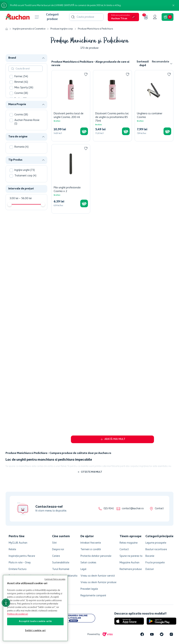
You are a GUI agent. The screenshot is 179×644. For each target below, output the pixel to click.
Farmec (21, 77)
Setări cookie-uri (35, 631)
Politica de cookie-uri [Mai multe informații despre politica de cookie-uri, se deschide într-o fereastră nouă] (18, 614)
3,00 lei (14, 198)
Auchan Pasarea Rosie (27, 122)
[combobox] (86, 17)
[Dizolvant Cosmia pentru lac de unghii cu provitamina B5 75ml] (112, 106)
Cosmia (21, 93)
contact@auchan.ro (133, 509)
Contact (159, 509)
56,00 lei (25, 198)
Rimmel (21, 82)
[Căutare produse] (73, 17)
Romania (21, 147)
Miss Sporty (24, 88)
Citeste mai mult (92, 472)
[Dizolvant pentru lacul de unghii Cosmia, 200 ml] (71, 106)
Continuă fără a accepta (55, 579)
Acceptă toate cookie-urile (35, 621)
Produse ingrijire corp (62, 29)
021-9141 (109, 509)
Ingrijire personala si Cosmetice (29, 29)
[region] (35, 608)
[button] (123, 17)
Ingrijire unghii (25, 170)
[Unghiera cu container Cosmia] (154, 106)
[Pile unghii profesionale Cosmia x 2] (71, 179)
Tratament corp (25, 176)
